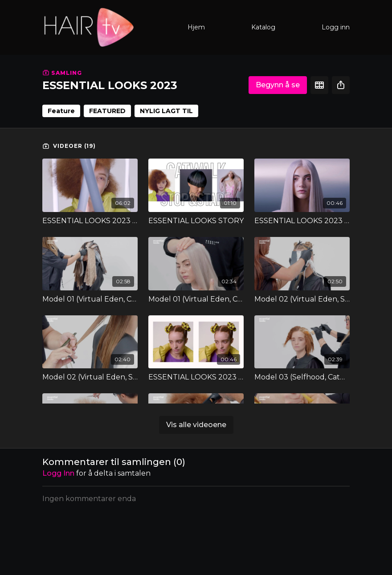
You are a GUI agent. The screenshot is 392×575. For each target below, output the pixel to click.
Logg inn (336, 27)
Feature (61, 111)
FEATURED (107, 111)
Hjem (196, 27)
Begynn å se (278, 85)
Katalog (263, 27)
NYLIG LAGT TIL (166, 111)
